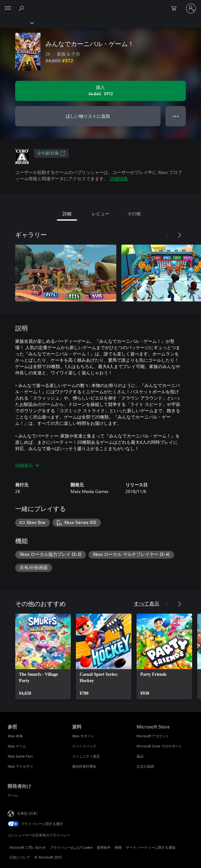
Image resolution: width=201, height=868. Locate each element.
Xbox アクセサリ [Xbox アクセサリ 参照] (20, 766)
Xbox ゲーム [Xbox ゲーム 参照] (17, 746)
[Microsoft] (100, 5)
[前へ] (167, 235)
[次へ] (180, 235)
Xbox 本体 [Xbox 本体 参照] (15, 736)
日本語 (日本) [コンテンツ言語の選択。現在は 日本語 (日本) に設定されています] (27, 813)
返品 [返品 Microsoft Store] (140, 756)
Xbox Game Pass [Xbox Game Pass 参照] (20, 756)
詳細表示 (27, 465)
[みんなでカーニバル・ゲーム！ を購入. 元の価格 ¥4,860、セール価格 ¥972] (100, 91)
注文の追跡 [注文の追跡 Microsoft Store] (145, 766)
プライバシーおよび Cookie (71, 847)
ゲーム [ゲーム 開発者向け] (13, 795)
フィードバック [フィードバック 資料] (84, 746)
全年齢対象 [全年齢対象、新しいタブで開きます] (51, 153)
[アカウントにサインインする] (191, 9)
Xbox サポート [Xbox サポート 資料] (83, 736)
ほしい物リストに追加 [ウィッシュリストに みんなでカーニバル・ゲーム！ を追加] (88, 116)
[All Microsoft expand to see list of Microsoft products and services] (8, 9)
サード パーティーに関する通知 (151, 847)
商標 (118, 847)
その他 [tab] (134, 214)
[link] (43, 657)
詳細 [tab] (67, 214)
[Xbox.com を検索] (22, 8)
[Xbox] (17, 22)
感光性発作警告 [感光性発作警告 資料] (84, 766)
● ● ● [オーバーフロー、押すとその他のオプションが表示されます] (176, 116)
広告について (20, 857)
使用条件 (104, 847)
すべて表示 (147, 603)
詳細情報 (119, 178)
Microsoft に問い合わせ (28, 847)
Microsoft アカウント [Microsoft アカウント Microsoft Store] (153, 736)
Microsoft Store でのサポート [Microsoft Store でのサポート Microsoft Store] (159, 746)
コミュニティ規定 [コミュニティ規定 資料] (86, 756)
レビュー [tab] (100, 214)
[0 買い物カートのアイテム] (176, 9)
